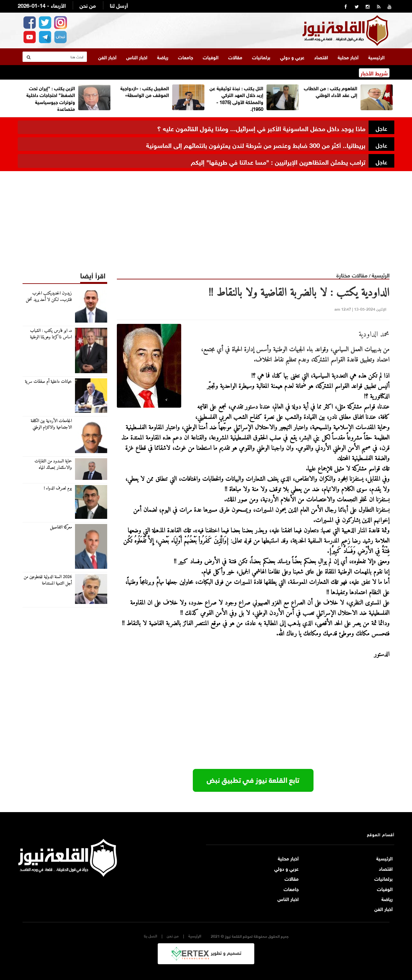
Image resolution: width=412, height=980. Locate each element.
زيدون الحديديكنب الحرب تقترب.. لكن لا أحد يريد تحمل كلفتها (49, 300)
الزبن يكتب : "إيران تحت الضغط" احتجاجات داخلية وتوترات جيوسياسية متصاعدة (51, 98)
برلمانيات (261, 56)
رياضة (163, 56)
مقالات (235, 56)
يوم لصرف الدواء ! (58, 488)
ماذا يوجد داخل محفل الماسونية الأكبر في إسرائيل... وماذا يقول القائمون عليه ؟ (261, 127)
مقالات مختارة (352, 274)
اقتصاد (321, 56)
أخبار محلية (348, 56)
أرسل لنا (119, 5)
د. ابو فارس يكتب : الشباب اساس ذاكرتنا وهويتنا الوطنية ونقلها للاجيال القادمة (51, 337)
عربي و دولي (292, 56)
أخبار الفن (107, 56)
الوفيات (211, 56)
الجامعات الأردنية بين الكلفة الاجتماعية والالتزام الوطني (51, 424)
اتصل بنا (150, 935)
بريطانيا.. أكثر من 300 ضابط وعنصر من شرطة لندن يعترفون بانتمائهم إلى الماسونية (256, 144)
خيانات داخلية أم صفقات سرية (48, 382)
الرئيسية (376, 56)
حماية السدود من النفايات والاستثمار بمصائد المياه (53, 464)
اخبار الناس (137, 56)
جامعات (186, 56)
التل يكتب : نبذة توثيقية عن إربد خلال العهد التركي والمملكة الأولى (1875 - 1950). (236, 98)
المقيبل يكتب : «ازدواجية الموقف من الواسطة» (145, 91)
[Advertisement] (206, 216)
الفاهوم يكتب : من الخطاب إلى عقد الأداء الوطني (331, 91)
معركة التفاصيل (61, 527)
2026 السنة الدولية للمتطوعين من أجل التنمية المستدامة (48, 580)
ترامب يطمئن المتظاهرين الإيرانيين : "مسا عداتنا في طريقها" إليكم (278, 161)
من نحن (88, 5)
